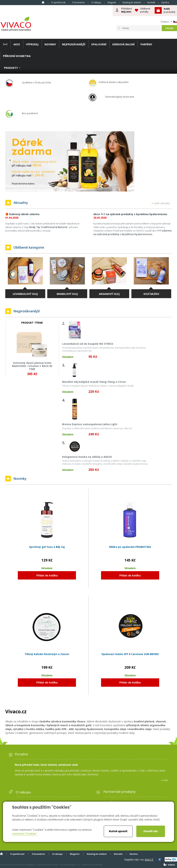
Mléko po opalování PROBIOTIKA (130, 547)
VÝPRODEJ (32, 44)
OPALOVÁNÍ (99, 44)
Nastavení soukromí (93, 865)
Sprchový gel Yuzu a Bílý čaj (47, 547)
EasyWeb (29, 865)
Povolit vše (151, 831)
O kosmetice (78, 2)
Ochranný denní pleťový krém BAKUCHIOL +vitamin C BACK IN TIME (32, 366)
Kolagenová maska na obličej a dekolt (87, 457)
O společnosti (58, 2)
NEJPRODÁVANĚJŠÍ (74, 44)
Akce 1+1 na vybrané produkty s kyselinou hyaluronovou (130, 214)
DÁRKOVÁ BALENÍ (123, 44)
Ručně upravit (118, 831)
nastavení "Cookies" (24, 834)
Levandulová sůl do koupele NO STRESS (88, 344)
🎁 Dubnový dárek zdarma (22, 214)
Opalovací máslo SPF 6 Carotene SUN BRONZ (130, 654)
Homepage (43, 2)
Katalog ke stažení (132, 2)
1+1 (5, 44)
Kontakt (151, 2)
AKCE (17, 44)
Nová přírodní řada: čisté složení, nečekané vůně (46, 765)
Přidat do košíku (47, 575)
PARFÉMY (146, 44)
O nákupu (96, 2)
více (166, 780)
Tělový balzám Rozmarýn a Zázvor (47, 654)
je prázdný (169, 10)
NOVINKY (50, 44)
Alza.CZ (149, 860)
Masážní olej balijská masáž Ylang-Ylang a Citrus (94, 382)
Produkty (11, 68)
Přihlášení (127, 10)
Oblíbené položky (145, 10)
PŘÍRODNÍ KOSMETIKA (17, 56)
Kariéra (165, 2)
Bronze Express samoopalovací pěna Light (90, 424)
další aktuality (162, 203)
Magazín (112, 2)
